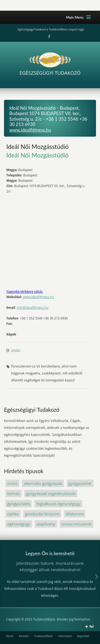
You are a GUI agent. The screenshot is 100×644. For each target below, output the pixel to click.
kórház (13, 493)
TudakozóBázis (43, 636)
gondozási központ (42, 514)
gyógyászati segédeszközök (51, 493)
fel (91, 627)
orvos (16, 350)
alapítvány (46, 524)
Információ (65, 636)
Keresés (24, 636)
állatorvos (75, 514)
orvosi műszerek (77, 524)
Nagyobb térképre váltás (25, 292)
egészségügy (19, 524)
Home (10, 636)
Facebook (49, 37)
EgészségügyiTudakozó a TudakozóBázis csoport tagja (51, 29)
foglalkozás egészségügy (58, 504)
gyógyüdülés (19, 504)
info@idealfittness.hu (33, 308)
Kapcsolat (83, 636)
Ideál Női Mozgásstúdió (37, 147)
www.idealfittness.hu (30, 130)
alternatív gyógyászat (43, 483)
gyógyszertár (80, 483)
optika (13, 514)
